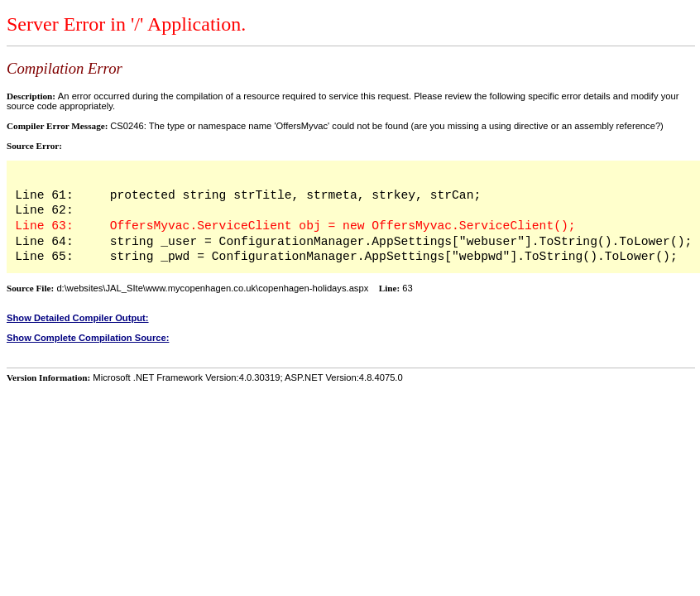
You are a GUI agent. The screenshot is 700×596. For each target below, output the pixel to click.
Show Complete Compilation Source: (88, 338)
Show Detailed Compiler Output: (78, 318)
